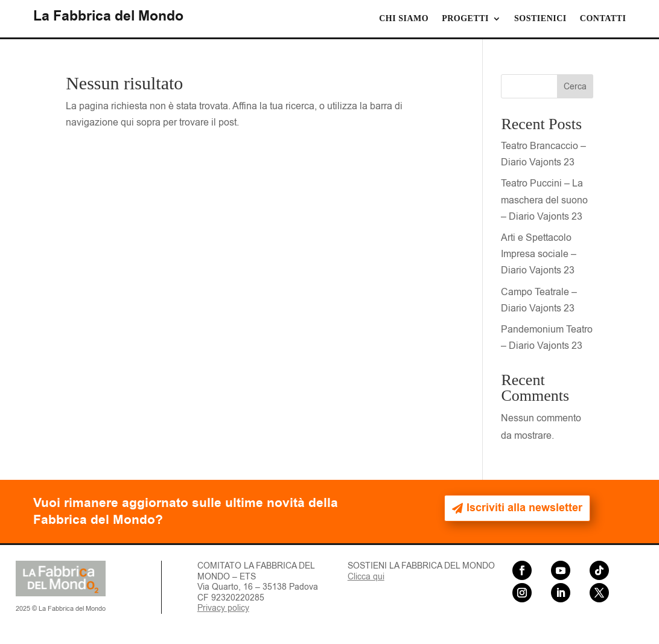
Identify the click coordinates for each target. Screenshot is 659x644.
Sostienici (540, 19)
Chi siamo (404, 19)
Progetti (465, 19)
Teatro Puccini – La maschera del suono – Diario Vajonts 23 (544, 200)
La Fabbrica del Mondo (108, 16)
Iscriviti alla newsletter (524, 508)
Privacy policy (223, 608)
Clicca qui (366, 577)
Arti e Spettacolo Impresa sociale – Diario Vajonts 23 (539, 254)
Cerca (575, 87)
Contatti (603, 19)
